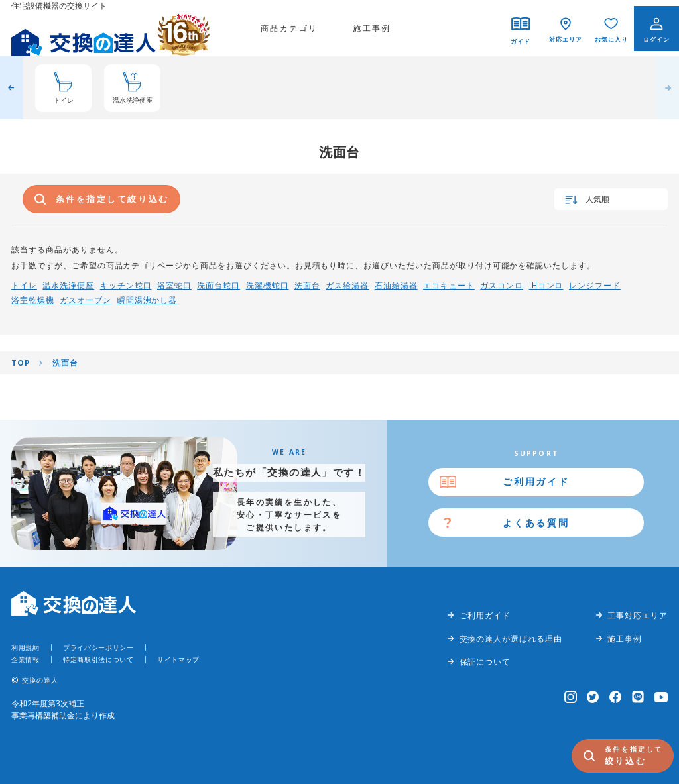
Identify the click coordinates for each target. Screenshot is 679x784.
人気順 (597, 199)
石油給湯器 (396, 285)
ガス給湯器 (347, 285)
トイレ (24, 285)
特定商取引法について (98, 659)
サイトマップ (178, 659)
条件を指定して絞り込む (112, 199)
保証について (485, 661)
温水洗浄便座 (68, 285)
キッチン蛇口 (126, 285)
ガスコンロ (502, 285)
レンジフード (595, 285)
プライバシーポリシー (98, 647)
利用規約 (26, 647)
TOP (21, 363)
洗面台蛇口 (218, 285)
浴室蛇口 (174, 285)
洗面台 (307, 285)
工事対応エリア (638, 615)
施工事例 (372, 28)
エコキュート (449, 285)
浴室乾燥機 (33, 300)
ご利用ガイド (536, 481)
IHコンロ (546, 285)
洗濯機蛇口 (268, 285)
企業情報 (26, 659)
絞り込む (636, 755)
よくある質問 (536, 523)
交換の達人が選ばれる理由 (511, 638)
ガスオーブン (86, 300)
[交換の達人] (111, 28)
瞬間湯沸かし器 (148, 300)
